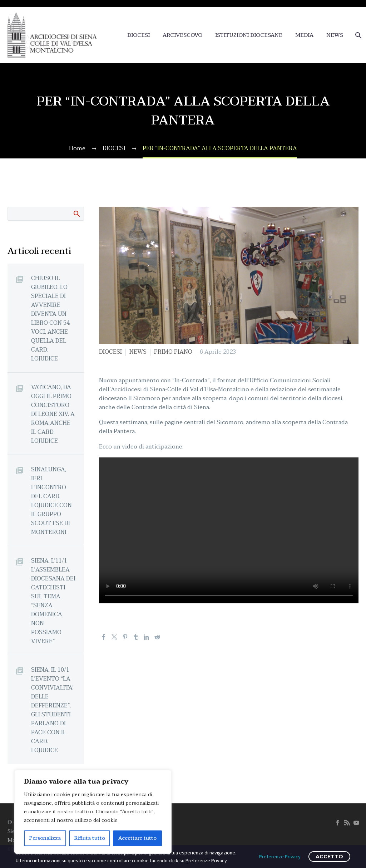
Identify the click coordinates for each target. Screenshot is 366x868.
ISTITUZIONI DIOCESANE (249, 35)
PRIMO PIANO (173, 352)
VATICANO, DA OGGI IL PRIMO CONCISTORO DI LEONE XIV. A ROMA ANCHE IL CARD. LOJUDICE (53, 414)
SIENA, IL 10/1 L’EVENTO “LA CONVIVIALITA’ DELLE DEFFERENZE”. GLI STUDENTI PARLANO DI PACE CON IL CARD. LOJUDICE (52, 710)
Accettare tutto (137, 838)
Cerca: (76, 214)
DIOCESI (139, 35)
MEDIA (304, 35)
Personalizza (45, 838)
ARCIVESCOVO (182, 35)
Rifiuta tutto (90, 838)
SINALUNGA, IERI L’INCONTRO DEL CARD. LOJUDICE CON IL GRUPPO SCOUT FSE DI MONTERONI (51, 501)
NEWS (335, 35)
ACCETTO (329, 857)
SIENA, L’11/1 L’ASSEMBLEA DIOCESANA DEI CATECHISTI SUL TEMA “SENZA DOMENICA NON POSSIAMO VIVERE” (53, 601)
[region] (93, 812)
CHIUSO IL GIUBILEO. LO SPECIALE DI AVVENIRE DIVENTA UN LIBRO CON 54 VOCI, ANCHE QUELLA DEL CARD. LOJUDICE (50, 318)
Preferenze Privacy (280, 857)
